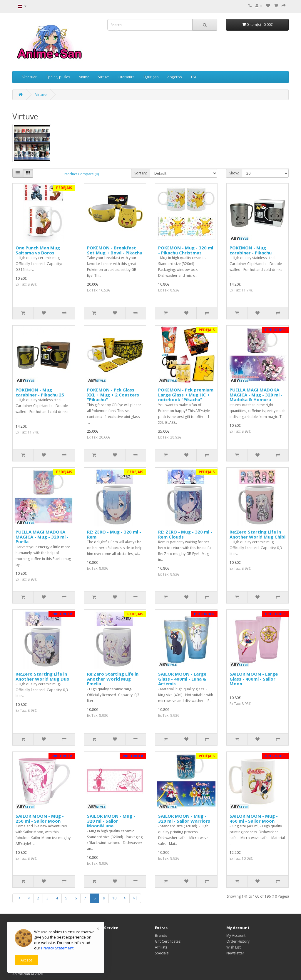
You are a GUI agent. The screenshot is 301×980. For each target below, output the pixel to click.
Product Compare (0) (81, 174)
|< (18, 898)
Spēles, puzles (58, 77)
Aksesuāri (30, 77)
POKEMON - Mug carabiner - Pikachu (251, 250)
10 (114, 898)
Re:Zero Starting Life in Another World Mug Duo (42, 676)
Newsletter (235, 953)
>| (135, 898)
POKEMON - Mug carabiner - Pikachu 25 (40, 392)
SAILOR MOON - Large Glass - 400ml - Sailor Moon (254, 679)
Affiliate (161, 947)
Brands (161, 935)
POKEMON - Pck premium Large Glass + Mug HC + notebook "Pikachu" (186, 395)
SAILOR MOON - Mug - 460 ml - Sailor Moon (254, 818)
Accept (26, 960)
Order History (238, 941)
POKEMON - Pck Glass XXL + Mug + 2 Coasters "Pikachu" (113, 395)
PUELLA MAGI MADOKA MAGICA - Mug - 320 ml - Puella (42, 537)
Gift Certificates (168, 941)
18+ (194, 77)
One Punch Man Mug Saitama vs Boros (38, 250)
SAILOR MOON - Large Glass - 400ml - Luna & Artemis (182, 679)
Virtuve (104, 77)
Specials (162, 953)
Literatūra (127, 77)
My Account (236, 935)
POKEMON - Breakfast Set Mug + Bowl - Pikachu (115, 250)
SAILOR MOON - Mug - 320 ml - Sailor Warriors (184, 818)
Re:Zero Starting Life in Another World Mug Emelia (113, 679)
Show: (234, 173)
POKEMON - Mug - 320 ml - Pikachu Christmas (186, 250)
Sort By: (141, 173)
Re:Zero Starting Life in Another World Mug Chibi (257, 534)
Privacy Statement (57, 948)
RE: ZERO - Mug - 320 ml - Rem (114, 534)
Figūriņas (151, 77)
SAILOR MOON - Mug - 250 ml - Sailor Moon (40, 818)
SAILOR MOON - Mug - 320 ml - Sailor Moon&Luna (111, 821)
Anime (84, 77)
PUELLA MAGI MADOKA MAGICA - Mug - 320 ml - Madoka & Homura (256, 395)
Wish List (234, 947)
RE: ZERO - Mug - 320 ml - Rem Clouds (185, 534)
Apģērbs (174, 77)
